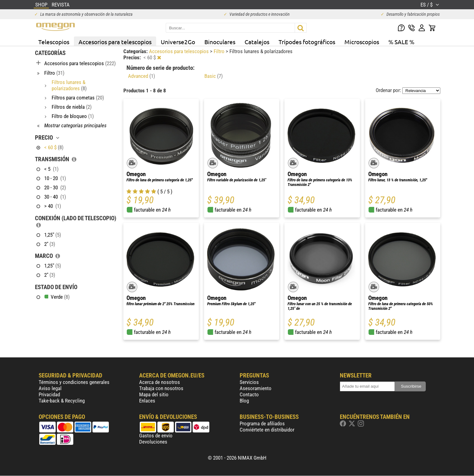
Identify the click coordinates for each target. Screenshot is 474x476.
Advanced (141, 76)
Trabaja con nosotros (161, 388)
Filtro (220, 51)
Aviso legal (50, 388)
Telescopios (54, 42)
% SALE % (401, 42)
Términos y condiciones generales (74, 382)
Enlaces (147, 401)
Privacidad (49, 394)
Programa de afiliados (262, 423)
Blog (244, 401)
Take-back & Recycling (62, 401)
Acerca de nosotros (160, 382)
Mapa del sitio (154, 394)
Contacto (249, 394)
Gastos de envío (156, 436)
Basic (214, 76)
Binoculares (220, 42)
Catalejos (257, 42)
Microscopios (362, 42)
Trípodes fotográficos (307, 42)
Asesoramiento (256, 388)
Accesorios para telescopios (115, 42)
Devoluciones (153, 442)
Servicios (249, 382)
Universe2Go (178, 42)
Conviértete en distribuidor (267, 430)
